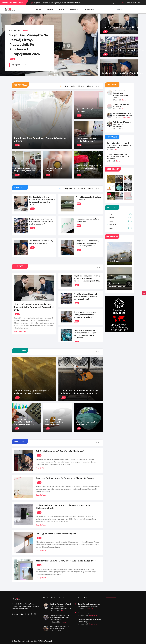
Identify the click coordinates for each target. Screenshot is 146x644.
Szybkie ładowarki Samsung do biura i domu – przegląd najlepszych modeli (64, 509)
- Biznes (25, 31)
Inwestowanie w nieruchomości (116, 262)
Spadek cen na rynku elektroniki (86, 112)
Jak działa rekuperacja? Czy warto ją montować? (41, 244)
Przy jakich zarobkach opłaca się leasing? (88, 201)
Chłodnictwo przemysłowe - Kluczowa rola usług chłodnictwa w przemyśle (79, 394)
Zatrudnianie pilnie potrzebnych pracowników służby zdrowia (40, 142)
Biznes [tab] (81, 89)
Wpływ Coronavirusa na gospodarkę (86, 425)
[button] (113, 3)
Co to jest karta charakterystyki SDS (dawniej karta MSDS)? (24, 424)
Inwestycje (74, 9)
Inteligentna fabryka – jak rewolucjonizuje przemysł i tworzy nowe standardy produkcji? (85, 336)
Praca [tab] (91, 191)
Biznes (38, 9)
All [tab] (61, 89)
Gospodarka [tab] (69, 191)
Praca (62, 9)
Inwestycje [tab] (70, 89)
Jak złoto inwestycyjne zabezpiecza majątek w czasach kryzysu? (32, 394)
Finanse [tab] (91, 89)
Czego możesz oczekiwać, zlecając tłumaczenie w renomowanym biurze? (87, 246)
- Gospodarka (126, 111)
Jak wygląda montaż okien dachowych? (56, 536)
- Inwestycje (66, 631)
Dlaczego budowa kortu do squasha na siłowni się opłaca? (65, 481)
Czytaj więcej (20, 333)
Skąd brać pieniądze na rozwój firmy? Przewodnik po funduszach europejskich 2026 (29, 45)
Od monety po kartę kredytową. (54, 172)
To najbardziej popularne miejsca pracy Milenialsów (25, 172)
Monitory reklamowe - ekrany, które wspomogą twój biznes (66, 563)
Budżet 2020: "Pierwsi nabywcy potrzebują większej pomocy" (55, 424)
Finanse (50, 9)
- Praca (124, 131)
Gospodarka (89, 9)
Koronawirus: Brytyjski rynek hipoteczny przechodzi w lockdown (88, 171)
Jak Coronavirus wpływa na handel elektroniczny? (88, 142)
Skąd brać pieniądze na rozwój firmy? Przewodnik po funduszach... (58, 3)
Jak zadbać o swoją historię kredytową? (87, 222)
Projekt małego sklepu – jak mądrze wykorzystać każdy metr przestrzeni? (41, 224)
